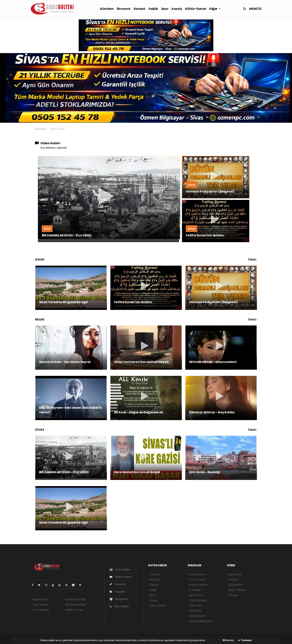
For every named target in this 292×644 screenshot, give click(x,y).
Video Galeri (58, 129)
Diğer (214, 9)
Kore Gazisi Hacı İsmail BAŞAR (137, 472)
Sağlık (153, 9)
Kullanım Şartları (75, 599)
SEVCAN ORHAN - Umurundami (213, 362)
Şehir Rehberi (197, 616)
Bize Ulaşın (119, 606)
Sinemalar (195, 606)
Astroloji (233, 595)
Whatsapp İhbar (75, 605)
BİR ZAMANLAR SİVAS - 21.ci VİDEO (67, 235)
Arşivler (117, 592)
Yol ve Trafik (197, 580)
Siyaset (139, 9)
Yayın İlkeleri (40, 605)
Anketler (233, 580)
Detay (228, 640)
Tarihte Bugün (198, 600)
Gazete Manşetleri (201, 621)
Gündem (107, 9)
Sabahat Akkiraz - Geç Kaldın (212, 412)
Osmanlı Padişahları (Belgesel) (210, 191)
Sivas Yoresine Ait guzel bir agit (63, 302)
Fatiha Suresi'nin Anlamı (205, 235)
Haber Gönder (74, 610)
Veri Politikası (41, 610)
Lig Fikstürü (196, 595)
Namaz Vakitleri (199, 585)
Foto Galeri (120, 570)
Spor (165, 9)
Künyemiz (119, 599)
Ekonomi (124, 9)
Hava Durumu (198, 574)
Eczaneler (195, 590)
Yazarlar (118, 584)
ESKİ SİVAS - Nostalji (204, 472)
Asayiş (177, 9)
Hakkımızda (40, 599)
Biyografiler (235, 585)
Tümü (252, 260)
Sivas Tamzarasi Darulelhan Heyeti (141, 362)
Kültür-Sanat (196, 9)
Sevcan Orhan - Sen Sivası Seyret (65, 362)
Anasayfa (40, 129)
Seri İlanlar (195, 611)
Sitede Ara (235, 574)
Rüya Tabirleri (237, 590)
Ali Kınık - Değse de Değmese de (139, 412)
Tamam (245, 640)
